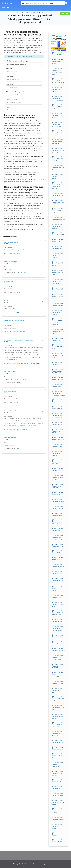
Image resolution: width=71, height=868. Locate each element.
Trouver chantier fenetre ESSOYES (58, 552)
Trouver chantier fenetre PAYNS (58, 363)
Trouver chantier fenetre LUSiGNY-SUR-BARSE (58, 255)
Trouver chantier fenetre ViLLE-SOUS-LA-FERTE (58, 331)
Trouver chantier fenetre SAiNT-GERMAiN (58, 226)
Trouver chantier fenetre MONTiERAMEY (58, 764)
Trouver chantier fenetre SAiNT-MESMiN (58, 453)
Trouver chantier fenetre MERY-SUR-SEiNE (58, 297)
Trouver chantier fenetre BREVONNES (58, 559)
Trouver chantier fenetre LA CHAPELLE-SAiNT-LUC (58, 71)
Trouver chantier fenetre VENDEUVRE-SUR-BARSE (58, 211)
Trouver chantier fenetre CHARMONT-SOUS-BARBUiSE (58, 415)
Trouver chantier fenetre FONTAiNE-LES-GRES (58, 477)
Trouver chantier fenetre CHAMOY (58, 841)
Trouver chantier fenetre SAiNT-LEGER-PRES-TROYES (58, 537)
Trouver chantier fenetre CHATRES (58, 621)
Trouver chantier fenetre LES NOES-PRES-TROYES (58, 141)
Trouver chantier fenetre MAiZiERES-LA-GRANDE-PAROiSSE (58, 322)
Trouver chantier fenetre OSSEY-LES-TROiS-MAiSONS (58, 613)
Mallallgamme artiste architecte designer (29, 363)
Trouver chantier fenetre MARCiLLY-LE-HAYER (58, 580)
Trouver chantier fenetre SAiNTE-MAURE (58, 312)
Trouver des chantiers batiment (33, 12)
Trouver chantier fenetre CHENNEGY (58, 748)
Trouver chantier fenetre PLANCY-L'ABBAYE (58, 486)
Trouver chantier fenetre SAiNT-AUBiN (58, 650)
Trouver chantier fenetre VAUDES (58, 636)
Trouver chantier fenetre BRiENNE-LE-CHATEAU (58, 150)
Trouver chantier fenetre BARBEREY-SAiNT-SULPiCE (58, 371)
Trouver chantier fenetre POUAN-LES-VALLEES (58, 707)
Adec (18, 402)
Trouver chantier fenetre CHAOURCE (58, 379)
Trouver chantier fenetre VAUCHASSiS (58, 818)
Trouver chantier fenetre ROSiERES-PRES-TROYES (58, 159)
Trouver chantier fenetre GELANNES (58, 545)
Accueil (19, 12)
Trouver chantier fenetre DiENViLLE (58, 507)
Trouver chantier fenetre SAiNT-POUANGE (58, 462)
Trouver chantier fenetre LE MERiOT (58, 682)
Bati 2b (19, 292)
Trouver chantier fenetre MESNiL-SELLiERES (58, 826)
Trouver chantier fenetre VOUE (58, 834)
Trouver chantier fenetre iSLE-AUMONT (58, 733)
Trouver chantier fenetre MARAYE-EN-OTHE (58, 716)
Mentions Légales (42, 864)
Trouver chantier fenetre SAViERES (58, 445)
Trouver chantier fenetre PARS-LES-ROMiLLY (58, 522)
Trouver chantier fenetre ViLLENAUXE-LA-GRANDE (58, 202)
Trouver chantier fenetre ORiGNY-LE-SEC (58, 690)
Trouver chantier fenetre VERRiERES (58, 248)
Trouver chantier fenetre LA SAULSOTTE (58, 666)
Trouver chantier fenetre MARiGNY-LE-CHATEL (59, 273)
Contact (53, 864)
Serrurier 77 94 (21, 331)
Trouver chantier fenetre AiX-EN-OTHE (58, 218)
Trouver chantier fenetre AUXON (58, 401)
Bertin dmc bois (21, 273)
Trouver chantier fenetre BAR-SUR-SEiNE (58, 133)
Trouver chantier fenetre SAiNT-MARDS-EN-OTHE (58, 628)
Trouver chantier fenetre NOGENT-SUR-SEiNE (58, 107)
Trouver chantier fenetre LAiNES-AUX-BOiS (58, 699)
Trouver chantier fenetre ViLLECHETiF (58, 501)
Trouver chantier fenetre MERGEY (58, 572)
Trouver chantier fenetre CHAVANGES (58, 565)
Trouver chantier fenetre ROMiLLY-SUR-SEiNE (58, 62)
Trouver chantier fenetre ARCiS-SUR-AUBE (58, 167)
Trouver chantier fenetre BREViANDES (58, 234)
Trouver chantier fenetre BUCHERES (58, 289)
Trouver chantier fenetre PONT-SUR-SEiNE (58, 431)
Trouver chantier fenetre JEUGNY (58, 788)
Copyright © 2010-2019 (20, 864)
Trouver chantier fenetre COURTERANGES (58, 657)
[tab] (24, 243)
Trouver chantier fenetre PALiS (58, 643)
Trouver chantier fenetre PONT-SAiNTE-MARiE (58, 124)
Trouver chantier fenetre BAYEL (58, 494)
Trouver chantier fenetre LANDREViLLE (58, 811)
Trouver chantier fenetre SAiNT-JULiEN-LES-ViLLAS (58, 98)
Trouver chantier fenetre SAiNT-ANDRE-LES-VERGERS (59, 81)
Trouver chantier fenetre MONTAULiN (58, 596)
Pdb (18, 312)
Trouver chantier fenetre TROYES (58, 54)
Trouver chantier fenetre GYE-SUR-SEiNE (58, 773)
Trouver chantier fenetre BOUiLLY (58, 408)
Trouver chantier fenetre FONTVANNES (58, 675)
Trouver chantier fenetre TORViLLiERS (58, 439)
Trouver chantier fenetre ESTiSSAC (58, 241)
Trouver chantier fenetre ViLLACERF (58, 781)
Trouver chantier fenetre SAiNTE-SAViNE (58, 89)
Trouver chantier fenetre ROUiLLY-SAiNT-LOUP (58, 725)
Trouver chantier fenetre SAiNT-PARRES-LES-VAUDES (58, 393)
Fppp (18, 253)
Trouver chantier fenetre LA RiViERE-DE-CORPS (58, 176)
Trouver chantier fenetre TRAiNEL (58, 423)
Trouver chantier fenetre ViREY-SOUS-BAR (58, 604)
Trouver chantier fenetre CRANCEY (58, 514)
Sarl (18, 449)
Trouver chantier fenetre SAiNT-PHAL (58, 741)
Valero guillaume (22, 429)
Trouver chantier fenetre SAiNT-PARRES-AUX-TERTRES (58, 186)
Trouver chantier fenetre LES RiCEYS (58, 304)
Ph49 (18, 383)
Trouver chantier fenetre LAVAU (58, 530)
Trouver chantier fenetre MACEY (58, 470)
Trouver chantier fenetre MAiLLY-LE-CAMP (58, 264)
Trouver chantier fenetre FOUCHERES (58, 794)
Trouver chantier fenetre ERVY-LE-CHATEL (58, 347)
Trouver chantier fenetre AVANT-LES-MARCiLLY (58, 756)
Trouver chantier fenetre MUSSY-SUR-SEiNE (58, 355)
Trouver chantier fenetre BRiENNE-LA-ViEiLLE (58, 802)
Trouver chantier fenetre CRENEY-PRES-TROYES (58, 281)
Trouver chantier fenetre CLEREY (58, 385)
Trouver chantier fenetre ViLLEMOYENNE (58, 589)
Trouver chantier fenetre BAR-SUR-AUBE (58, 115)
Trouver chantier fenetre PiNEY (58, 339)
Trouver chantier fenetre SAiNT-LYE (58, 194)
